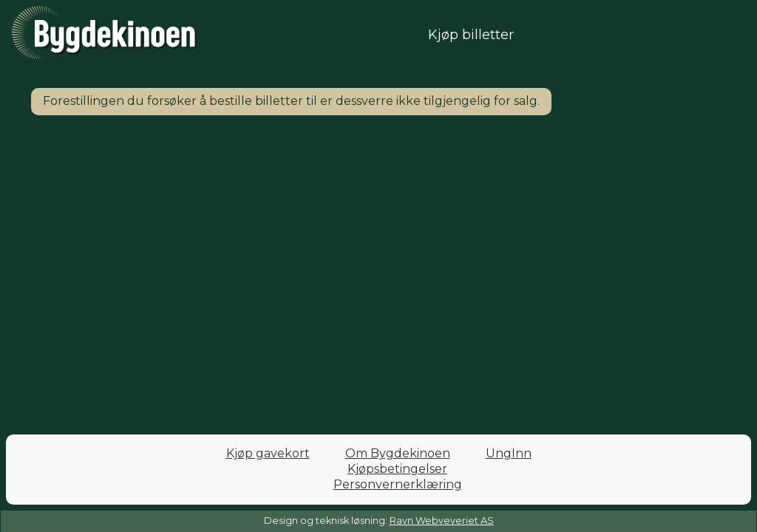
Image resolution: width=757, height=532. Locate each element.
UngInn (509, 453)
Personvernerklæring (398, 484)
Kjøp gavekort (268, 453)
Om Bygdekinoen (398, 453)
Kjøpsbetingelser (397, 469)
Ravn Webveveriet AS (442, 521)
